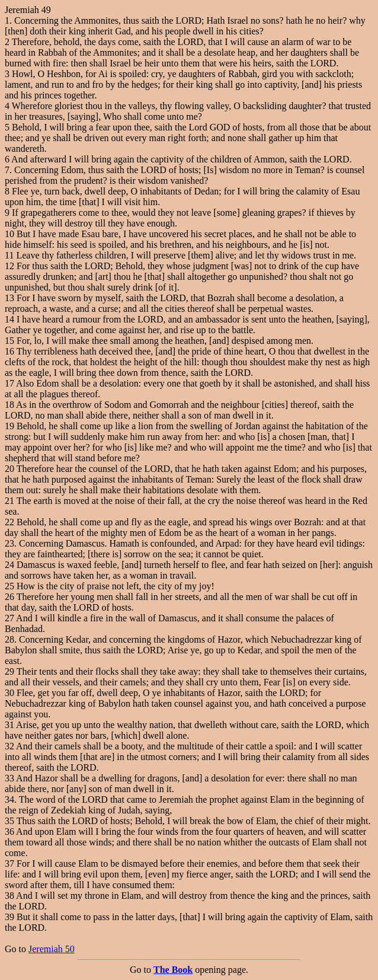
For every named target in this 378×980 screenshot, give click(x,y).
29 (9, 671)
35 (9, 821)
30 (9, 693)
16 (9, 351)
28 (9, 639)
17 (9, 383)
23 (9, 543)
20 (9, 469)
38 (9, 896)
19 (9, 426)
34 (9, 799)
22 (9, 522)
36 (9, 831)
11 (9, 255)
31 (9, 725)
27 (9, 618)
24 (9, 565)
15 (9, 341)
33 (9, 778)
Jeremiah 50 (52, 949)
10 (9, 234)
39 (9, 917)
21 (9, 501)
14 (9, 319)
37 (9, 864)
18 (9, 405)
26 (9, 597)
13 (9, 298)
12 (9, 266)
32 (9, 746)
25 (9, 586)
